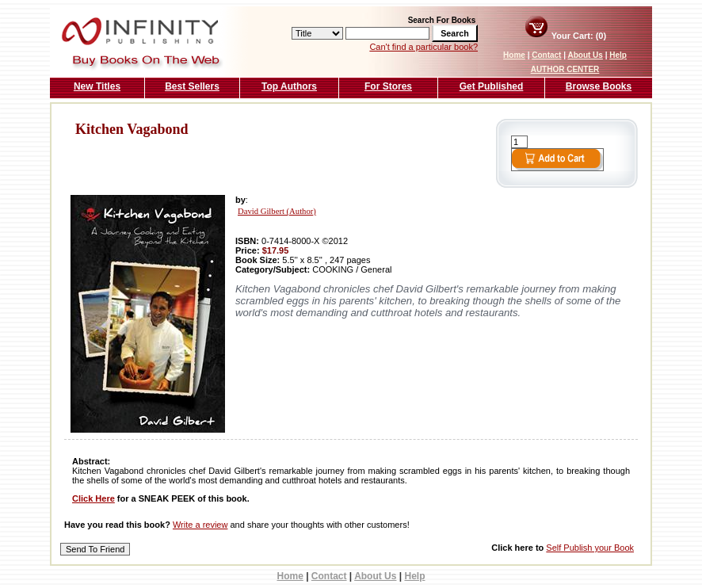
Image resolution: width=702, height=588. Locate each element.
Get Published (492, 86)
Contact (546, 55)
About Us (585, 55)
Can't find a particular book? (423, 47)
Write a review (200, 525)
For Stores (388, 86)
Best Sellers (192, 86)
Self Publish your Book (590, 548)
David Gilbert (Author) (277, 211)
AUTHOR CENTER (565, 69)
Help (618, 55)
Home (514, 55)
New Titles (97, 86)
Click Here (93, 498)
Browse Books (599, 86)
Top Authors (289, 86)
